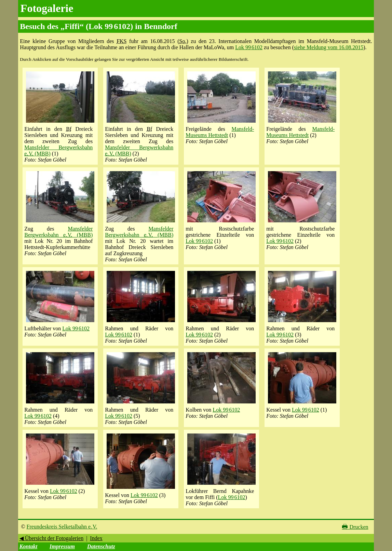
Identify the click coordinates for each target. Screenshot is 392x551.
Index (96, 538)
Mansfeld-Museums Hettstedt (220, 132)
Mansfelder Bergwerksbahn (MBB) (58, 232)
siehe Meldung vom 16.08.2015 (329, 47)
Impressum (62, 546)
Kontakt (28, 546)
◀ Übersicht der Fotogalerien (52, 538)
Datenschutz (101, 546)
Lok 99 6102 (249, 47)
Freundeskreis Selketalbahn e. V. (62, 527)
